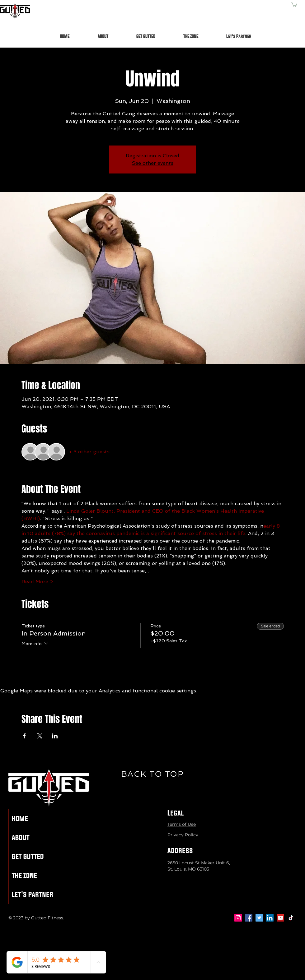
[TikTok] (291, 918)
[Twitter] (259, 918)
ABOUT (21, 837)
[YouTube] (280, 918)
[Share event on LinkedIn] (55, 736)
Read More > (37, 582)
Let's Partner (33, 894)
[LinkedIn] (270, 918)
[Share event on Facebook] (24, 736)
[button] (294, 4)
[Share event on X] (40, 736)
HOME (20, 818)
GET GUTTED (28, 856)
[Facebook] (249, 918)
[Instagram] (238, 918)
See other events (152, 163)
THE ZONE (24, 875)
